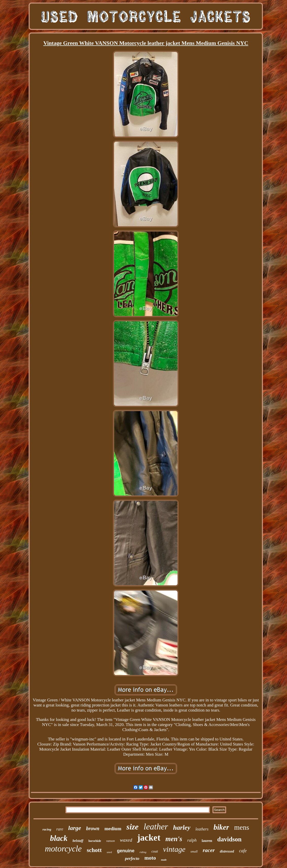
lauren (207, 841)
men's (174, 839)
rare (60, 829)
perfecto (132, 858)
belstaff (78, 841)
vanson (111, 841)
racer (209, 850)
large (75, 828)
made (164, 860)
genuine (126, 851)
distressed (227, 851)
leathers (202, 829)
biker (221, 827)
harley (182, 828)
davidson (229, 839)
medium (113, 829)
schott (94, 850)
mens (241, 827)
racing (47, 829)
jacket (149, 838)
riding (143, 852)
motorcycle (63, 849)
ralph (192, 840)
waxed (126, 840)
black (59, 838)
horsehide (95, 841)
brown (93, 828)
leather (156, 827)
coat (155, 851)
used (109, 852)
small (194, 851)
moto (150, 858)
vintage (174, 849)
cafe (243, 851)
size (132, 827)
